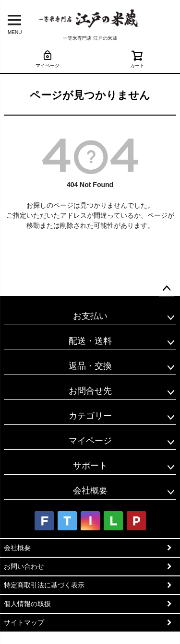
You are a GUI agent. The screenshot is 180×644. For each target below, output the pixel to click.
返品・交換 (90, 366)
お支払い (90, 316)
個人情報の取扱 (27, 604)
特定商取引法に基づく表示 (44, 585)
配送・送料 (90, 341)
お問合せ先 (90, 391)
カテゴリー (90, 416)
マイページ (48, 59)
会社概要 (90, 491)
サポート (90, 466)
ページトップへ (167, 289)
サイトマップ (24, 622)
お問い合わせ (24, 566)
